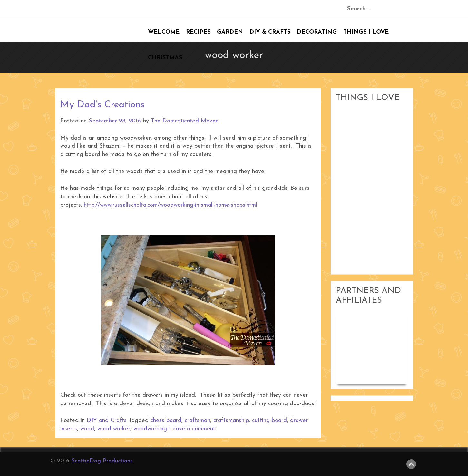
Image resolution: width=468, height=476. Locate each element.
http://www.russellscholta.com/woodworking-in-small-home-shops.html (171, 205)
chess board (166, 420)
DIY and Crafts (107, 420)
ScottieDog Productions (102, 461)
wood (87, 429)
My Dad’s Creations (102, 105)
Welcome (164, 32)
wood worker (114, 429)
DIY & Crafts (270, 32)
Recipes (198, 32)
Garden (230, 32)
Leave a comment (192, 429)
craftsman (197, 420)
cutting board (269, 420)
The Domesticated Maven (185, 121)
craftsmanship (231, 420)
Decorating (317, 32)
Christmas (165, 58)
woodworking (150, 429)
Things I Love (366, 32)
